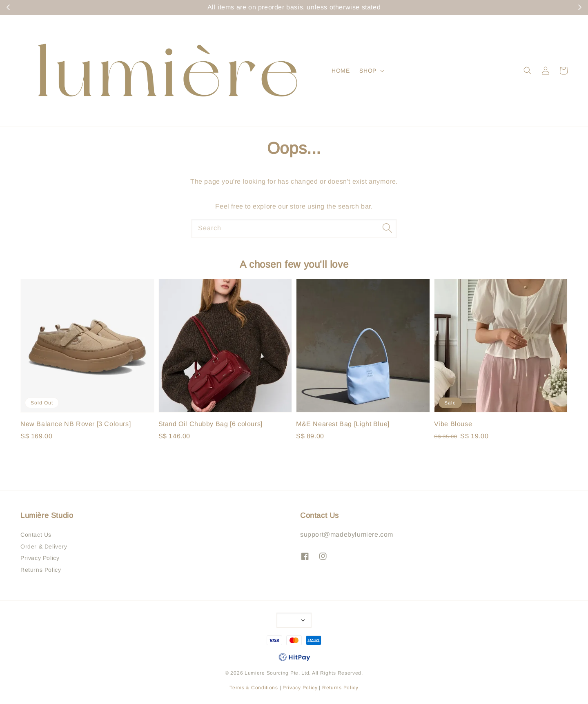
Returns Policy (41, 570)
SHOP (368, 71)
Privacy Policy (40, 558)
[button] (528, 71)
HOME (341, 71)
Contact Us (36, 535)
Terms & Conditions (254, 688)
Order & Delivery (44, 546)
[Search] (387, 228)
